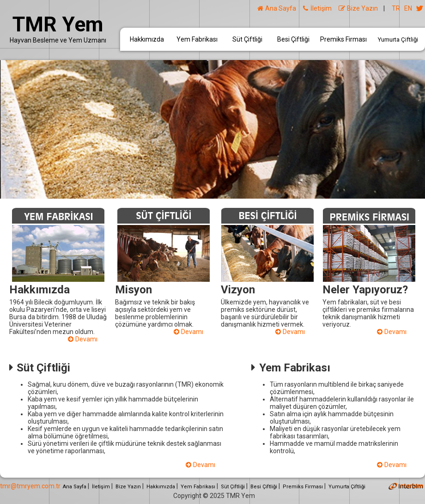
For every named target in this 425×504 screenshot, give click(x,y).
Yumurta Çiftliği (398, 39)
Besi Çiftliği (293, 39)
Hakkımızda (147, 39)
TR (396, 8)
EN (408, 8)
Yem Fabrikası (197, 39)
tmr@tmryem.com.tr (30, 486)
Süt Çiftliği (247, 39)
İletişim (317, 8)
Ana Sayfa (277, 8)
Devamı (83, 339)
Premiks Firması (343, 39)
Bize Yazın (358, 8)
